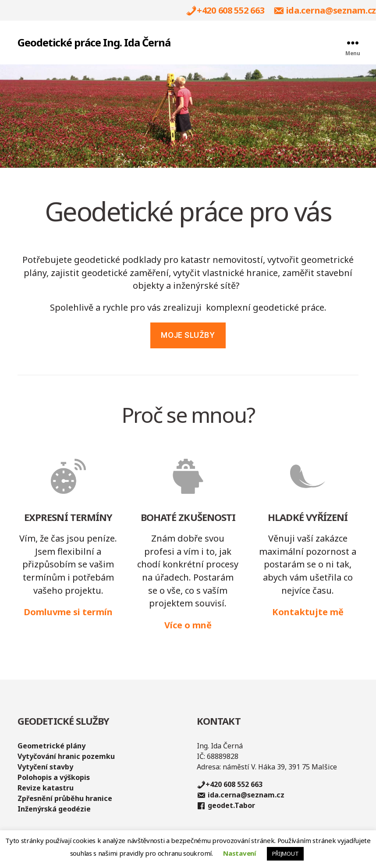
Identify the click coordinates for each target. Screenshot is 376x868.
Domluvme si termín (68, 612)
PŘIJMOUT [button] (286, 854)
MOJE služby (188, 335)
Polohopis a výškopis (54, 777)
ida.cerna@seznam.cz (331, 11)
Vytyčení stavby (45, 767)
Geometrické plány (51, 746)
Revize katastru (46, 788)
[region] (188, 116)
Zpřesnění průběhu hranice (65, 798)
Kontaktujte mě (308, 612)
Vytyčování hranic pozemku (66, 756)
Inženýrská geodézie (54, 809)
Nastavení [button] (239, 853)
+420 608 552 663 (231, 11)
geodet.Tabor (231, 806)
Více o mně (188, 625)
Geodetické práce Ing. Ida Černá (94, 43)
